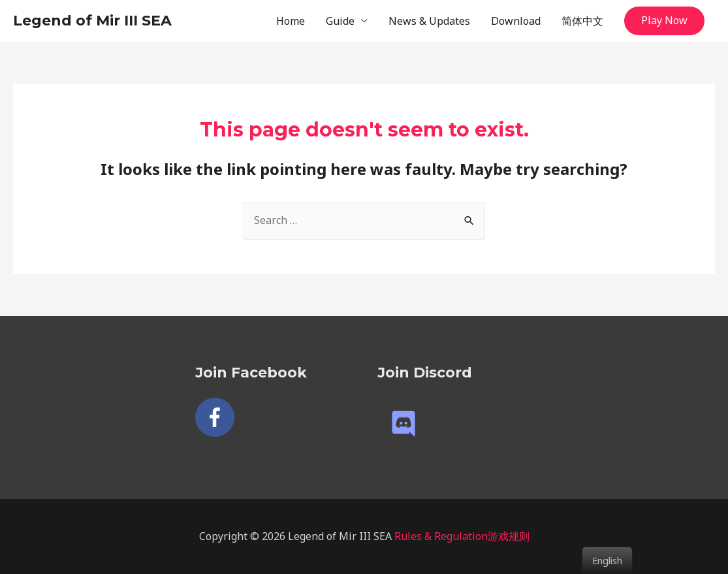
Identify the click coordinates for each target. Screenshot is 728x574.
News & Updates (429, 21)
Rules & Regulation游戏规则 (462, 536)
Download (516, 21)
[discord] (407, 424)
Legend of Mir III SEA (92, 21)
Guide (340, 21)
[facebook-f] (218, 417)
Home (291, 21)
